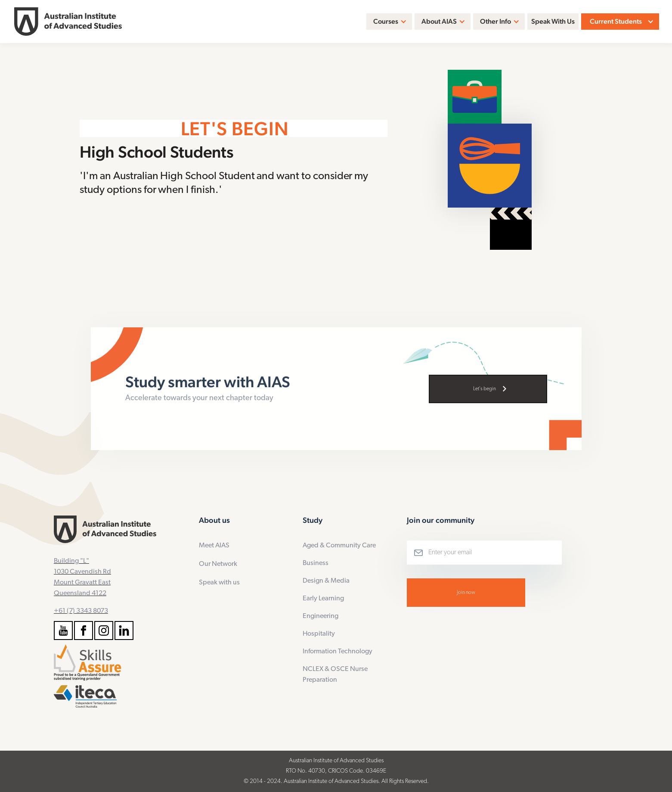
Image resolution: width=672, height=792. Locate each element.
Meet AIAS (214, 546)
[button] (389, 22)
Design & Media (326, 581)
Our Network (218, 564)
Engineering (321, 616)
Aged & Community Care (339, 546)
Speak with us (219, 583)
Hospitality (319, 634)
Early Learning (323, 599)
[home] (68, 22)
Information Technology (338, 652)
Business (316, 563)
